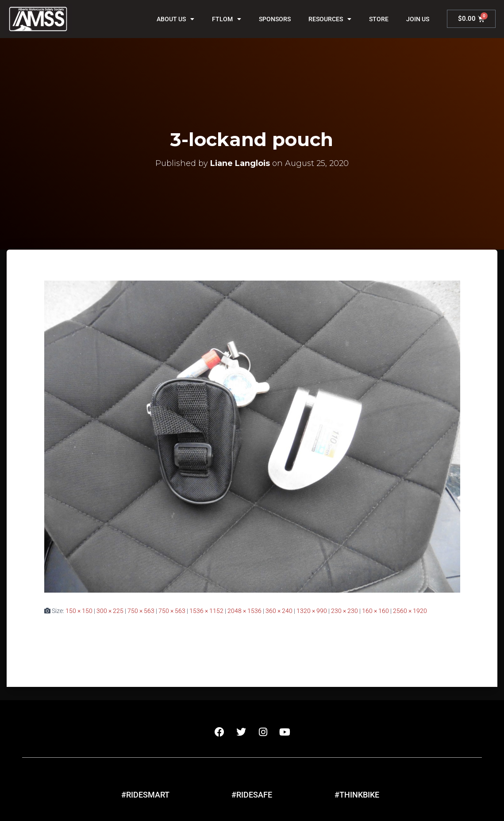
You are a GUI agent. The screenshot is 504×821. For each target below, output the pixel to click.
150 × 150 (79, 611)
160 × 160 (375, 611)
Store (379, 19)
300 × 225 (110, 611)
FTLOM (227, 19)
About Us (175, 19)
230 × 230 (344, 611)
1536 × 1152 (206, 611)
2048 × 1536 (244, 611)
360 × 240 (279, 611)
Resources (330, 19)
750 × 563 (141, 611)
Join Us (418, 19)
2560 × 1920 (410, 611)
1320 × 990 (312, 611)
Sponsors (275, 19)
